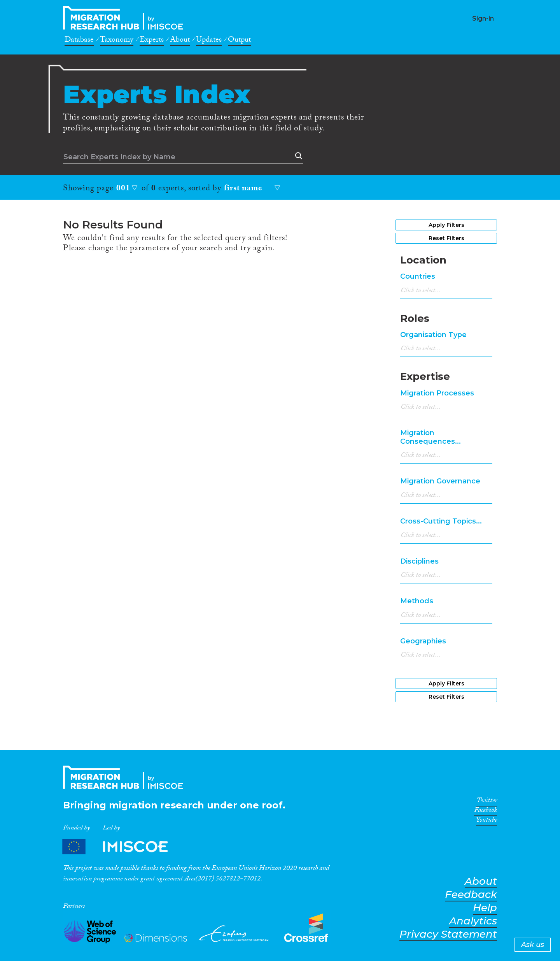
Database (79, 41)
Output (239, 41)
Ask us (533, 945)
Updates (209, 41)
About (180, 41)
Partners (122, 846)
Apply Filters (446, 225)
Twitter (487, 802)
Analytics (473, 921)
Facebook (486, 812)
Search (297, 156)
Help (485, 908)
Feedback (471, 895)
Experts (152, 41)
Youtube (486, 821)
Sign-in (483, 18)
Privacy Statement (448, 934)
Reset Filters (446, 238)
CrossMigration (125, 18)
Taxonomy (117, 41)
